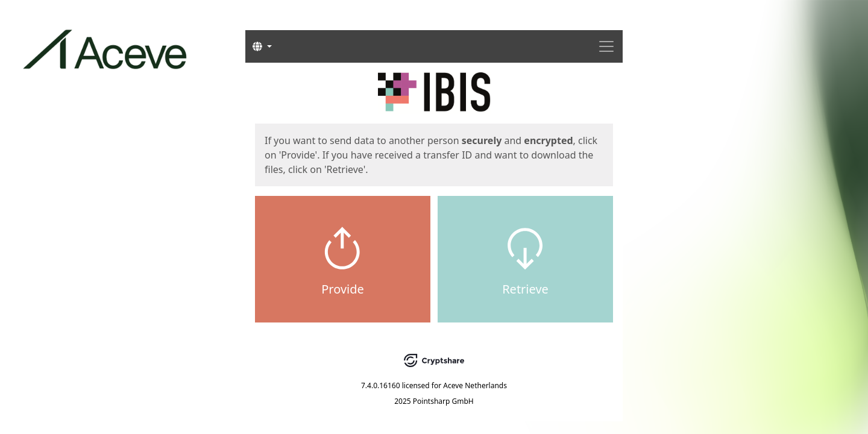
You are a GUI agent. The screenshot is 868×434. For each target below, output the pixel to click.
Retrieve (525, 289)
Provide (343, 289)
